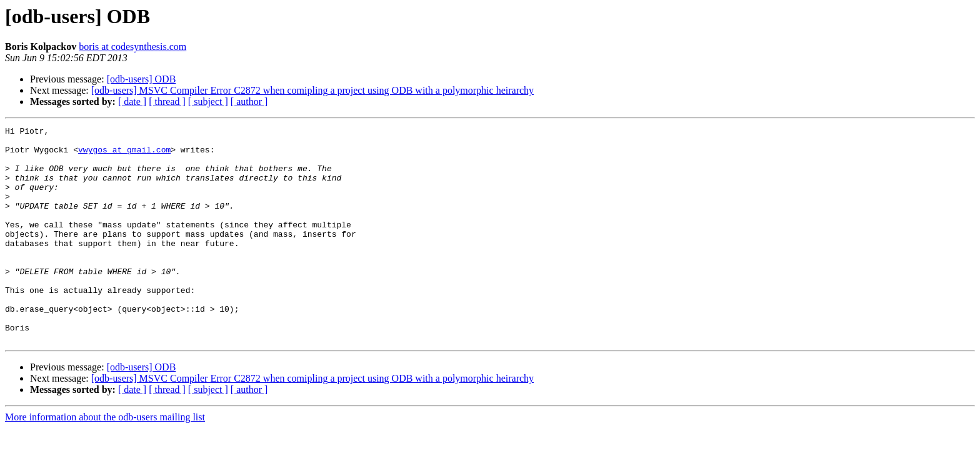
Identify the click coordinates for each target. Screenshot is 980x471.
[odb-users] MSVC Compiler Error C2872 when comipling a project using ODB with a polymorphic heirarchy (312, 90)
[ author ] (249, 102)
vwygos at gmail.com (124, 155)
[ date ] (132, 102)
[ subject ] (208, 102)
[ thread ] (167, 102)
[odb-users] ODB (142, 79)
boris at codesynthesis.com (132, 47)
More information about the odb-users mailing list (105, 460)
